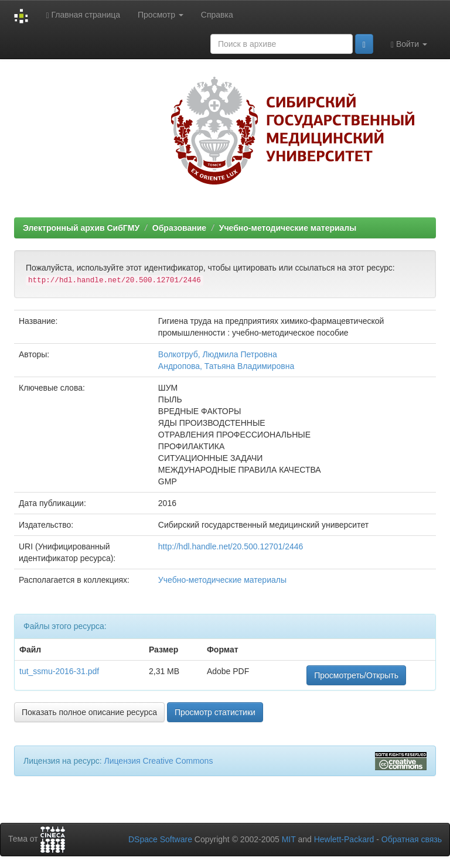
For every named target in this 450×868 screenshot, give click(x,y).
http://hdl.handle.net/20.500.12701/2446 (231, 546)
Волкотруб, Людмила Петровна (218, 354)
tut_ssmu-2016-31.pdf (59, 671)
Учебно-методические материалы (288, 228)
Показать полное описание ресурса (89, 712)
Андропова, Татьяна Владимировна (226, 366)
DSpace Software (160, 839)
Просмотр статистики (215, 712)
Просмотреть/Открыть (356, 675)
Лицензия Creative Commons (158, 761)
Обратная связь (412, 839)
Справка (217, 15)
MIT (289, 839)
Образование (179, 228)
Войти (409, 44)
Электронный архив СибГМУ (81, 228)
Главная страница (83, 15)
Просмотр (161, 15)
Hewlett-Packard (344, 839)
